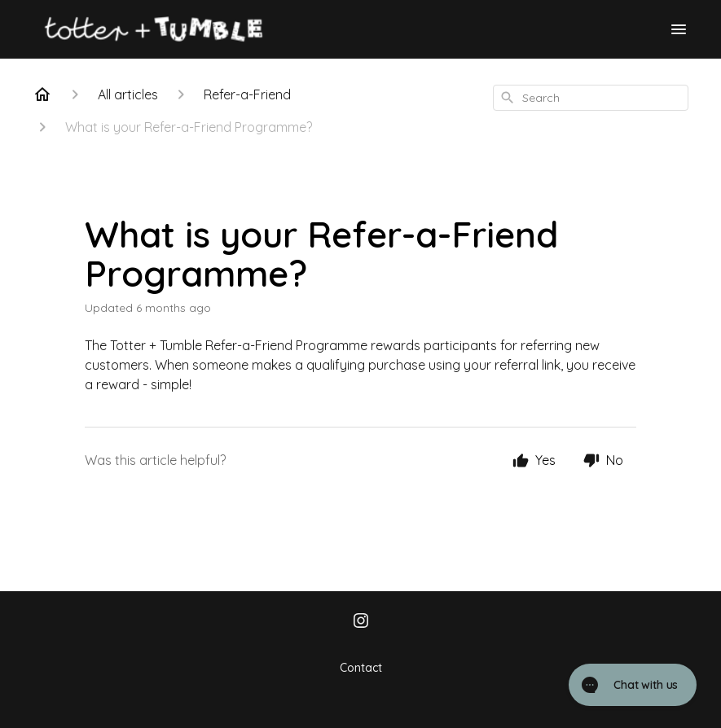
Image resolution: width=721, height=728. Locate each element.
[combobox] (591, 98)
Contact (361, 668)
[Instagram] (361, 622)
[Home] (42, 94)
